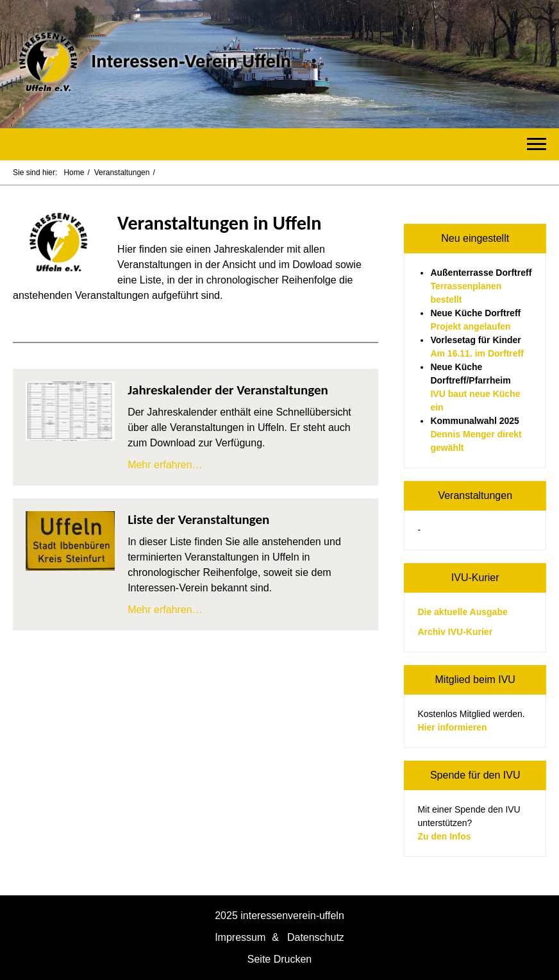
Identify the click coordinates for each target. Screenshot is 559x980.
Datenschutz (316, 937)
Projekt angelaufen (470, 326)
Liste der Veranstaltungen (198, 520)
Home (74, 173)
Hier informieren (452, 727)
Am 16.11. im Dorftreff (477, 353)
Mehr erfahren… (165, 465)
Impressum (240, 937)
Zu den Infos (444, 836)
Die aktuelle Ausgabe (462, 612)
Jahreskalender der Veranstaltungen (228, 390)
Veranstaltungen (122, 173)
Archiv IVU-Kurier (455, 632)
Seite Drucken (280, 959)
